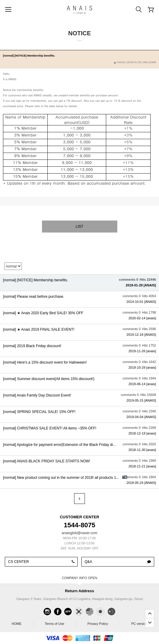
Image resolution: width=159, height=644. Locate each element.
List (79, 227)
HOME (22, 622)
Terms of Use (60, 622)
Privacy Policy (104, 622)
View (79, 283)
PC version (139, 624)
